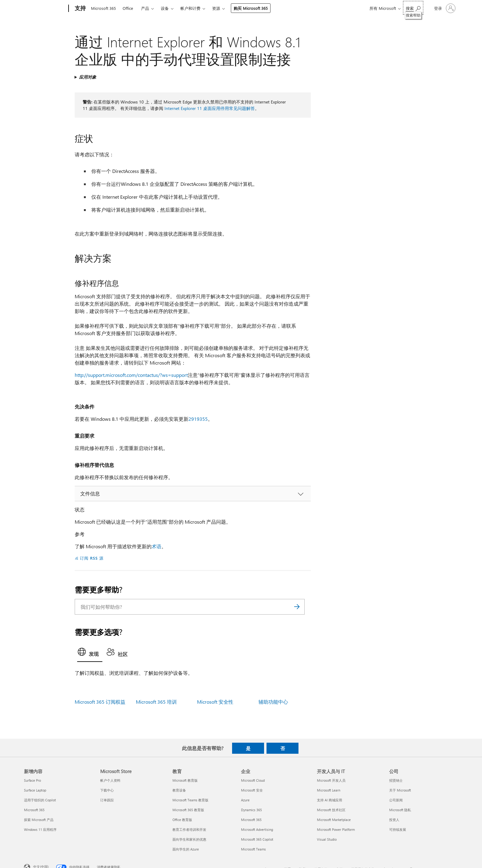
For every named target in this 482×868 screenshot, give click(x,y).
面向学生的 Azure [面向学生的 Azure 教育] (186, 849)
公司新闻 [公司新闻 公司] (396, 800)
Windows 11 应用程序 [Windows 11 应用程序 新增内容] (40, 829)
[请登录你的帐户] (444, 8)
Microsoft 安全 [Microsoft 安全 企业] (252, 790)
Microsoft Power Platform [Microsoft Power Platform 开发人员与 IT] (336, 829)
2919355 (198, 419)
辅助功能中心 (273, 702)
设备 (165, 8)
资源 (216, 8)
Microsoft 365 (103, 8)
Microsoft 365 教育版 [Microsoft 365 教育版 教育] (188, 810)
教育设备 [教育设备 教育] (179, 790)
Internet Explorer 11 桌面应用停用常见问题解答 (210, 108)
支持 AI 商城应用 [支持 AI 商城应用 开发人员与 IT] (330, 800)
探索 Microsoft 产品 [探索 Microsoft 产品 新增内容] (39, 820)
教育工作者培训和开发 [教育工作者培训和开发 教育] (189, 829)
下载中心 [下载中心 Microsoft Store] (107, 790)
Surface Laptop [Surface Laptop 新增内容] (35, 790)
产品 (145, 8)
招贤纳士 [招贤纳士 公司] (396, 780)
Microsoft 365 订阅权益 (100, 702)
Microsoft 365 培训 (156, 702)
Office (128, 8)
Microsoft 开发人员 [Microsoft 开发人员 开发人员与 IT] (331, 780)
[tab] (90, 654)
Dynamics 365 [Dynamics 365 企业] (251, 810)
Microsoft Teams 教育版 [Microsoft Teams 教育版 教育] (190, 800)
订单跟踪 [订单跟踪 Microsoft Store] (107, 800)
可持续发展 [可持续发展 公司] (398, 829)
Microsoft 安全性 (215, 702)
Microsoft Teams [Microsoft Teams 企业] (253, 849)
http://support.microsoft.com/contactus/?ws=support (131, 375)
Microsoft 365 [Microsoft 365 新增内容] (34, 810)
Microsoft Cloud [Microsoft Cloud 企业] (253, 780)
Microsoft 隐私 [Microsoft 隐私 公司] (400, 810)
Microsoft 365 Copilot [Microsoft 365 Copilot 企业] (257, 839)
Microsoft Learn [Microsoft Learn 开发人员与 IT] (329, 790)
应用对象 (88, 77)
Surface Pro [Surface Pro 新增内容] (32, 780)
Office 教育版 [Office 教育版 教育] (182, 820)
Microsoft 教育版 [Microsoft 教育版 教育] (185, 780)
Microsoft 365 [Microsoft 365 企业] (251, 820)
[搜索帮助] (413, 8)
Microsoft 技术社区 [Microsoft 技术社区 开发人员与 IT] (331, 810)
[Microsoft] (45, 9)
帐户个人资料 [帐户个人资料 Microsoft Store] (110, 780)
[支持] (80, 9)
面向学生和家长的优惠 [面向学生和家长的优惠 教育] (189, 839)
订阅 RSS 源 (92, 558)
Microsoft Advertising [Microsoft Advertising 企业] (257, 829)
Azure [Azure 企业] (245, 800)
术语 (156, 546)
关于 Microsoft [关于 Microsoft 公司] (400, 790)
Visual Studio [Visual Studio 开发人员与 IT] (327, 839)
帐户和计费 (190, 8)
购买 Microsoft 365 (251, 8)
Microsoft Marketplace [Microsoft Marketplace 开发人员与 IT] (334, 820)
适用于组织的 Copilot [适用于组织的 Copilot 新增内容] (40, 800)
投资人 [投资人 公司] (394, 820)
